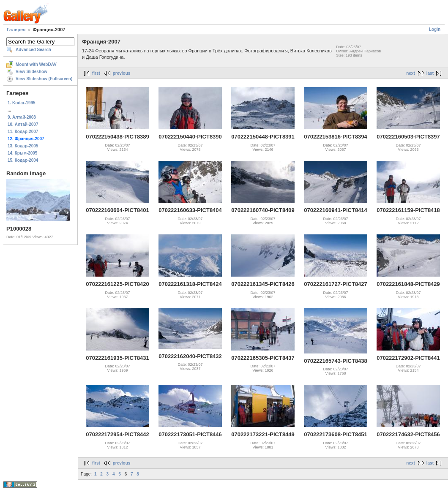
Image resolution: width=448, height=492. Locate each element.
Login (435, 29)
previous (122, 73)
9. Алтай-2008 (22, 117)
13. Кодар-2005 (23, 146)
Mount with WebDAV (36, 64)
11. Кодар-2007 (23, 132)
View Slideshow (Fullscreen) (44, 79)
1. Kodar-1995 (22, 103)
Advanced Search (33, 50)
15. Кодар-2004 (23, 160)
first (96, 73)
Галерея (16, 30)
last (430, 73)
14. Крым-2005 (22, 153)
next (411, 73)
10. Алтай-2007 (23, 124)
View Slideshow (31, 72)
